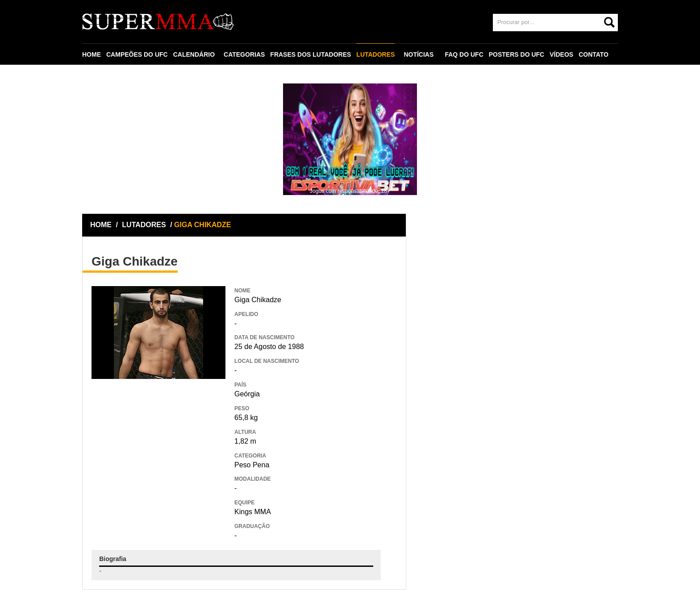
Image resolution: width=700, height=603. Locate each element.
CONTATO (594, 54)
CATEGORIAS (244, 54)
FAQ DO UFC (464, 54)
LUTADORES (375, 54)
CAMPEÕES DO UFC (137, 54)
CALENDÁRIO (194, 54)
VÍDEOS (561, 54)
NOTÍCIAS (419, 54)
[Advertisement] (158, 444)
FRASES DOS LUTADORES (310, 54)
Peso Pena (252, 465)
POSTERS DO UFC (517, 54)
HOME (92, 54)
